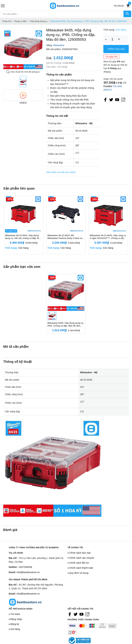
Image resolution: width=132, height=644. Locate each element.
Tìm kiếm (15, 614)
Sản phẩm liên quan (19, 188)
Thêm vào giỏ (116, 49)
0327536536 (26, 567)
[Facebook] (105, 100)
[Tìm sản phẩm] (62, 14)
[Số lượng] (112, 39)
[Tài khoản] (119, 6)
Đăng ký (15, 624)
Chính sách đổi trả (79, 563)
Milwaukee (59, 45)
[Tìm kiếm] (127, 14)
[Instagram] (123, 100)
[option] (23, 49)
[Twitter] (111, 100)
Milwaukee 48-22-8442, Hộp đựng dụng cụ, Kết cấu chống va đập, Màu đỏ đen (23, 237)
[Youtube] (117, 100)
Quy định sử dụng (79, 573)
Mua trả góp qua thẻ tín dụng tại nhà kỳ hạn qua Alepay (115, 67)
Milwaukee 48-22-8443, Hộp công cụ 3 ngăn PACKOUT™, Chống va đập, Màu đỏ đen (108, 237)
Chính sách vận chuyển (82, 558)
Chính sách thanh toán (81, 568)
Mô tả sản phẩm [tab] (16, 347)
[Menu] (3, 6)
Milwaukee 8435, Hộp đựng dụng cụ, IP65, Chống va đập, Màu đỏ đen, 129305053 (66, 325)
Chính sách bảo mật (80, 553)
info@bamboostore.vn (28, 572)
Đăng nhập (16, 619)
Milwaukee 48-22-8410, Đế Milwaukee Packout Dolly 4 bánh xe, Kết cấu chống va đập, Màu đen (65, 237)
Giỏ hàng (15, 629)
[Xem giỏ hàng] (128, 6)
